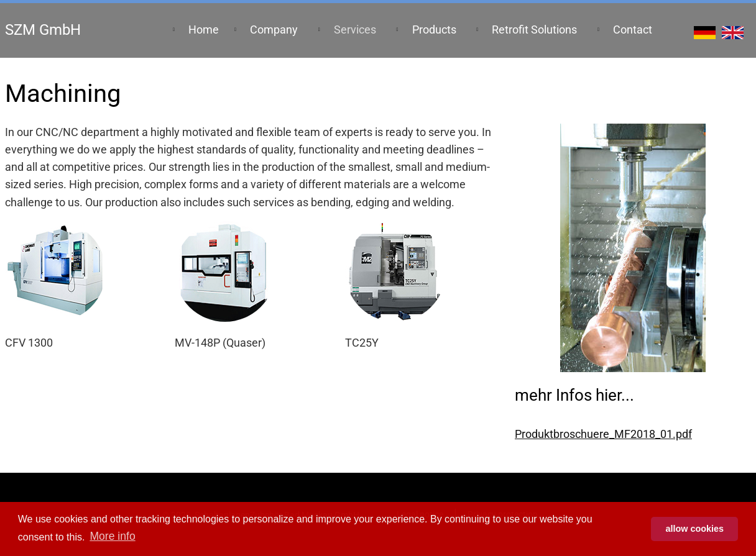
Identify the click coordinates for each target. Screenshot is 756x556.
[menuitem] (203, 30)
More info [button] (112, 536)
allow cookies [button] (694, 529)
